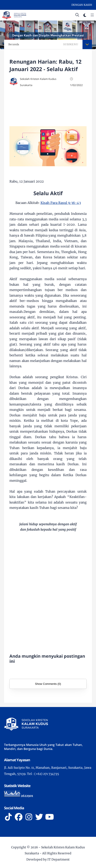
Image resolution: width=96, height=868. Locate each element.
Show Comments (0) (48, 684)
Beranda (14, 44)
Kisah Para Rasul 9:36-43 (61, 203)
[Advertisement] (48, 107)
